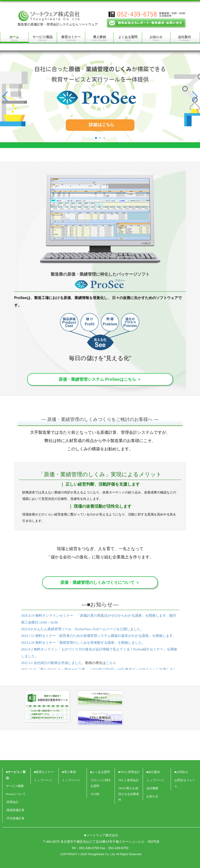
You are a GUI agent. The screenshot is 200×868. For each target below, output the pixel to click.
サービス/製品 (43, 38)
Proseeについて (16, 794)
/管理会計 (12, 802)
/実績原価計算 (15, 810)
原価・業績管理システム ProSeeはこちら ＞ (100, 379)
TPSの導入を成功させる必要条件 (129, 794)
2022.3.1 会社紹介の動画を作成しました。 (53, 663)
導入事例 (100, 38)
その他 (95, 794)
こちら (111, 663)
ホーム (14, 38)
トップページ (43, 780)
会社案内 (184, 38)
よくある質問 (128, 38)
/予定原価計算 (15, 818)
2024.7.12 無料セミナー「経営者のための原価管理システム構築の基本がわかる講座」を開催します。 (99, 636)
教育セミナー (71, 38)
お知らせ (156, 38)
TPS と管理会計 (129, 780)
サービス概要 (15, 786)
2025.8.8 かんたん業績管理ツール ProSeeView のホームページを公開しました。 (82, 629)
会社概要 (152, 788)
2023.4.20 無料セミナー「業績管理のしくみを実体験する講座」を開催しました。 (83, 643)
